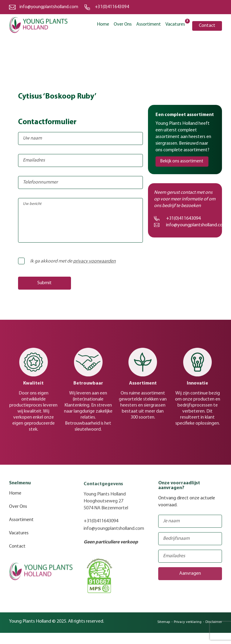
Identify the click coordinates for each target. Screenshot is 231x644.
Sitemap (164, 624)
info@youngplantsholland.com (49, 7)
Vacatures (175, 24)
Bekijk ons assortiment (182, 161)
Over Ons (123, 24)
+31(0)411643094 (112, 7)
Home (103, 24)
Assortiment (149, 24)
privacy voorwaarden (94, 261)
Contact (207, 26)
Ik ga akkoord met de (69, 261)
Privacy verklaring (188, 624)
